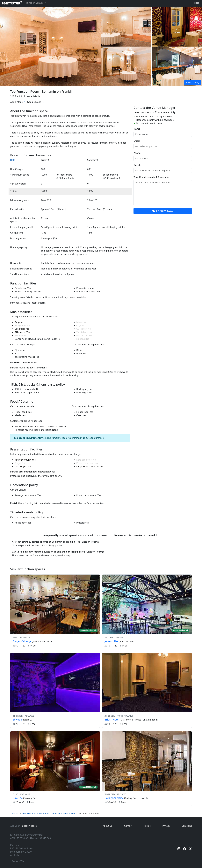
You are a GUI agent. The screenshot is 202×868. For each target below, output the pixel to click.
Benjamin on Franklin (64, 813)
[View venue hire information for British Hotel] (147, 690)
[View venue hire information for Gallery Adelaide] (147, 769)
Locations (187, 826)
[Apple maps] (24, 102)
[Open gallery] (126, 27)
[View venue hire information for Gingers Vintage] (55, 612)
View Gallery (193, 83)
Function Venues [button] (35, 3)
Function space (29, 826)
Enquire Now (163, 211)
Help (197, 3)
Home (15, 813)
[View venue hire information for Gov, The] (55, 769)
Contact (128, 826)
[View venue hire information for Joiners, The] (147, 612)
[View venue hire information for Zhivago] (55, 690)
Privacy (166, 826)
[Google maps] (43, 102)
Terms (147, 826)
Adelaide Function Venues (35, 813)
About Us (108, 826)
